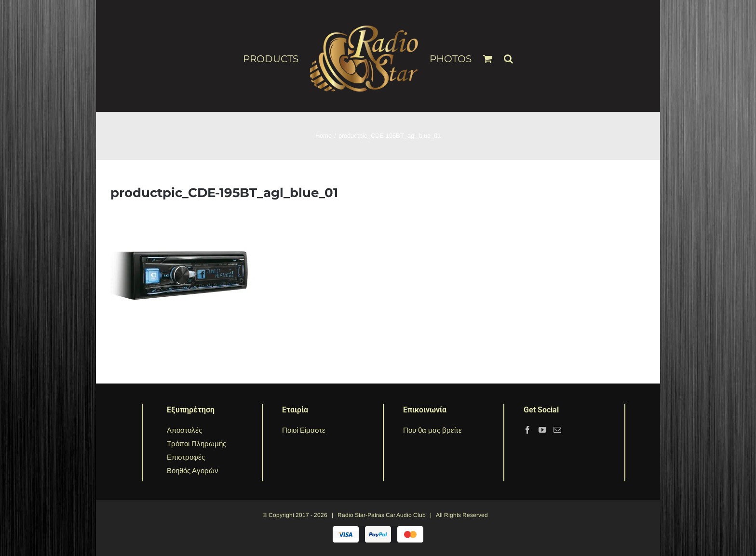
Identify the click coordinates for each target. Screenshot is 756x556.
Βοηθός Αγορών (193, 470)
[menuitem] (277, 58)
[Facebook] (527, 430)
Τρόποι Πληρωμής (196, 443)
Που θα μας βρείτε (432, 430)
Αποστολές (184, 430)
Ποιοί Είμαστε (304, 430)
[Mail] (557, 430)
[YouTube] (542, 430)
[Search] (508, 54)
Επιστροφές (186, 457)
